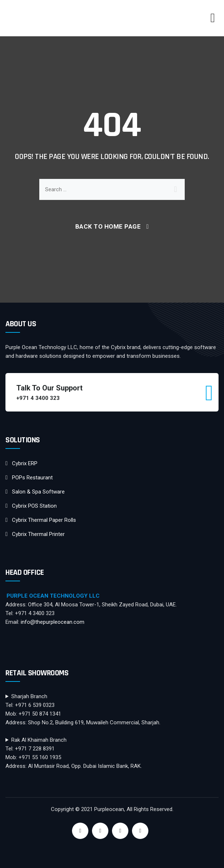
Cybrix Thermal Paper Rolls (44, 520)
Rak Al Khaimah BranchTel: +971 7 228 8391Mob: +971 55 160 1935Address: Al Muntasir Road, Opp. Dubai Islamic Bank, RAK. (74, 753)
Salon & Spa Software (38, 492)
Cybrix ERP (25, 463)
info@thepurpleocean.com (53, 622)
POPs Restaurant (32, 478)
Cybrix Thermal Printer (38, 534)
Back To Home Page (108, 226)
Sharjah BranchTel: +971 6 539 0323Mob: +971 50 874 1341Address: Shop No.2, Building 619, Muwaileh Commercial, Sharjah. (83, 709)
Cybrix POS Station (34, 506)
